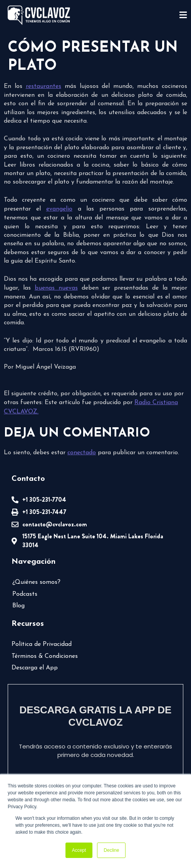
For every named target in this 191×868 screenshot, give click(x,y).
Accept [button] (79, 850)
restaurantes (44, 86)
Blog (18, 606)
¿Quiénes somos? (36, 582)
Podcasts (25, 594)
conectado (82, 453)
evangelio (59, 209)
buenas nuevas (56, 288)
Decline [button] (111, 850)
